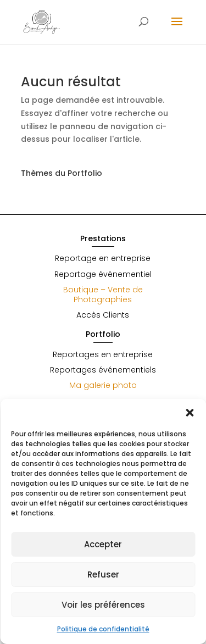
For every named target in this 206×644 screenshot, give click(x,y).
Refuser (103, 574)
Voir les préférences (103, 605)
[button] (190, 413)
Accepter (103, 544)
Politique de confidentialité (103, 629)
